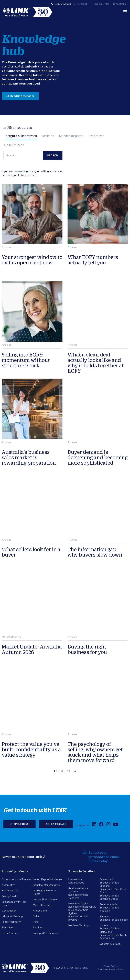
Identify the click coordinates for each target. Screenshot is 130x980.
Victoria (104, 926)
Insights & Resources (21, 136)
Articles (48, 136)
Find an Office (101, 4)
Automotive (8, 885)
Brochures (97, 136)
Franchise (7, 928)
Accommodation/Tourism (16, 880)
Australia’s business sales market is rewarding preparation (29, 458)
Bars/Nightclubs (11, 891)
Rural (36, 922)
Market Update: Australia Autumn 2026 (32, 650)
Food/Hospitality (11, 922)
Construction (9, 911)
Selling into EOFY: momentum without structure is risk (26, 360)
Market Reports (72, 136)
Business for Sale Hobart (114, 920)
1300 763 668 (63, 4)
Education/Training (12, 916)
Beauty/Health (10, 896)
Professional (40, 911)
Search (53, 156)
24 (69, 771)
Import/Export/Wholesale (47, 880)
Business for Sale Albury (82, 907)
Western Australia (110, 944)
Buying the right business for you (87, 650)
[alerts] (85, 853)
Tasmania (105, 917)
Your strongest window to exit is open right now (32, 260)
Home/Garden (10, 933)
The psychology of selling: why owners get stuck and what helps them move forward (95, 752)
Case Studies (14, 145)
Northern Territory (79, 926)
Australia (121, 4)
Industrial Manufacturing (46, 885)
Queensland (107, 880)
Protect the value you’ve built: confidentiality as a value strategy (31, 750)
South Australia (108, 905)
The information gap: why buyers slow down (95, 552)
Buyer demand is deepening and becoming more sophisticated (98, 458)
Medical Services (43, 905)
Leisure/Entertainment (46, 900)
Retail (36, 916)
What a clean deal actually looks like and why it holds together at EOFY (96, 363)
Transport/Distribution (45, 933)
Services (38, 928)
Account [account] (82, 4)
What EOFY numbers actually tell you (93, 260)
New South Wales (79, 904)
